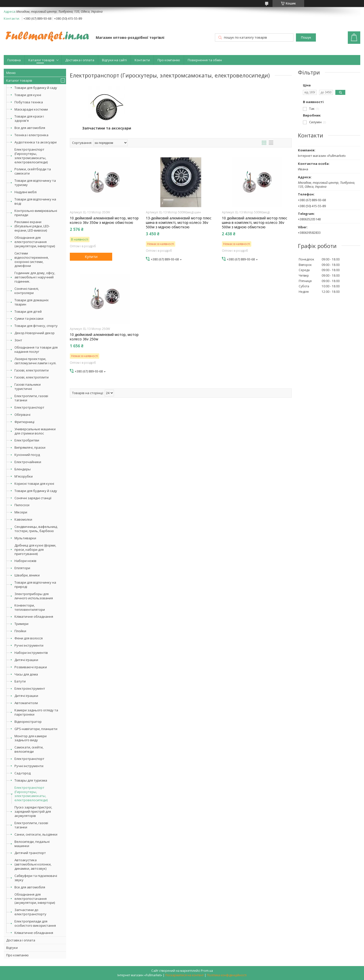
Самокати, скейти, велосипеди (29, 749)
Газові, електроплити (32, 370)
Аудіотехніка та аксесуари (36, 142)
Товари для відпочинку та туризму (35, 183)
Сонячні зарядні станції (33, 498)
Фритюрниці (24, 422)
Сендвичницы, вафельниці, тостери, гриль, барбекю (36, 529)
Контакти (142, 60)
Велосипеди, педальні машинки (32, 844)
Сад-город (23, 773)
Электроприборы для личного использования (34, 596)
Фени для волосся (29, 638)
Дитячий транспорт (30, 853)
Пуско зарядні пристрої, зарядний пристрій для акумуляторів (33, 811)
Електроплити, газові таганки (31, 398)
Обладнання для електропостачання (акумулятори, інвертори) (35, 242)
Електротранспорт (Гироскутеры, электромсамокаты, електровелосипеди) (31, 156)
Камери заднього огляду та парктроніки (36, 712)
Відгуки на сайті (114, 60)
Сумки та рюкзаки (29, 318)
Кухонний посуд (27, 455)
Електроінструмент (30, 688)
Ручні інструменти (29, 645)
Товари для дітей (28, 311)
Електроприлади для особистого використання (35, 923)
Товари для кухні (28, 95)
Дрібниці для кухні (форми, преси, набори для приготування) (35, 550)
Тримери (21, 624)
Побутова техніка (29, 102)
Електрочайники (28, 462)
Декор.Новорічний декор (35, 333)
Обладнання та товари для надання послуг (36, 349)
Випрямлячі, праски (30, 447)
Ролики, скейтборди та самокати (33, 171)
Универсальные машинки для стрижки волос (35, 431)
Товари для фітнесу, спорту (36, 326)
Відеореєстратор (28, 722)
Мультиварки (25, 538)
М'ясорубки (24, 476)
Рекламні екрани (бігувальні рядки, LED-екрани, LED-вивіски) (32, 226)
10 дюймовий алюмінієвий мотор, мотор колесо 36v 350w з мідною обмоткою (104, 220)
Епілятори (22, 568)
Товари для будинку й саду (36, 88)
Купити (91, 256)
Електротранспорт (29, 407)
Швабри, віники (27, 575)
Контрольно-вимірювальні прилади (36, 213)
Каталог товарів (41, 60)
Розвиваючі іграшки (31, 667)
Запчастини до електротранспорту (30, 912)
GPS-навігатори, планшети (36, 729)
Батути (20, 681)
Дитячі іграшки (26, 660)
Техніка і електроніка (31, 135)
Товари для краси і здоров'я (29, 118)
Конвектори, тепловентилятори (30, 607)
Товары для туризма (31, 780)
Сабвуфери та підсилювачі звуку (36, 878)
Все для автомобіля (30, 128)
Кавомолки (23, 519)
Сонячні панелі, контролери (27, 291)
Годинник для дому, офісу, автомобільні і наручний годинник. (35, 277)
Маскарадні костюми (31, 109)
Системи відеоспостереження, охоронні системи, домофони (32, 260)
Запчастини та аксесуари (107, 128)
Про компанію (169, 60)
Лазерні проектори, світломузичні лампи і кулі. (35, 361)
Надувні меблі (26, 192)
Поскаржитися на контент (184, 975)
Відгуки (12, 948)
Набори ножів (25, 561)
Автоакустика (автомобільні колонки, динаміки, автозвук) (33, 864)
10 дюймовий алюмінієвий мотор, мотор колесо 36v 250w (104, 337)
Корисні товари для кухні (34, 484)
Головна (14, 60)
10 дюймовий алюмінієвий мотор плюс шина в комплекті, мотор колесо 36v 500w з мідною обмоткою (255, 223)
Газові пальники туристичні (28, 387)
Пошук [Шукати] (306, 37)
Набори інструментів (31, 653)
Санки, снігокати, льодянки (36, 834)
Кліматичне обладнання (34, 616)
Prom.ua (207, 971)
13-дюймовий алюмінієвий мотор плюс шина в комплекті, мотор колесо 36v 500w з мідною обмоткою (179, 223)
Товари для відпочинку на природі (35, 584)
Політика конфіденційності (227, 975)
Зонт (18, 340)
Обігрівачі (22, 415)
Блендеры (23, 469)
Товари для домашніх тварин (32, 302)
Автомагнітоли (26, 703)
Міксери (21, 512)
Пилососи (22, 505)
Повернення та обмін (205, 60)
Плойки (20, 631)
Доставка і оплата (80, 60)
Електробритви (27, 440)
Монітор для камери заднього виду (31, 738)
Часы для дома (26, 674)
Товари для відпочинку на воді (35, 201)
